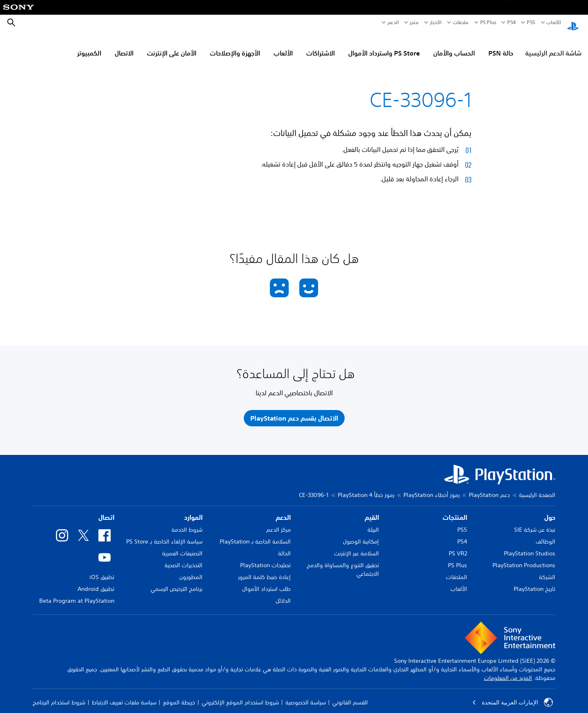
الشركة (547, 569)
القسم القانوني (350, 695)
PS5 (462, 522)
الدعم (393, 22)
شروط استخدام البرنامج (59, 695)
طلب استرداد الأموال (266, 581)
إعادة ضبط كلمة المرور (264, 569)
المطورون (191, 569)
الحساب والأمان (454, 45)
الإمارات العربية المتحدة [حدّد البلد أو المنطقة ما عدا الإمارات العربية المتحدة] (512, 695)
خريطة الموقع (179, 695)
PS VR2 (458, 546)
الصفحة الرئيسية (537, 487)
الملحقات (457, 569)
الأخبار (436, 22)
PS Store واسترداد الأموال (384, 45)
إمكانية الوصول (361, 534)
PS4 (511, 22)
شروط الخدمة (187, 522)
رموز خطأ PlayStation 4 (366, 487)
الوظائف (546, 534)
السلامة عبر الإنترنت (356, 546)
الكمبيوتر (89, 45)
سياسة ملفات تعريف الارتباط (124, 695)
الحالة (284, 546)
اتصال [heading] (106, 510)
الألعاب (553, 22)
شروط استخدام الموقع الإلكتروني (240, 695)
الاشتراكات (321, 45)
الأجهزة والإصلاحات (235, 45)
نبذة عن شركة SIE (535, 522)
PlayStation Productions (524, 557)
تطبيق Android (96, 581)
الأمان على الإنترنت (172, 45)
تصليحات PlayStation (265, 557)
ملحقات (461, 22)
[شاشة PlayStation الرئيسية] (573, 23)
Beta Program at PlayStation (77, 593)
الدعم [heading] (283, 510)
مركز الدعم (278, 522)
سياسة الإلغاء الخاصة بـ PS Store (164, 534)
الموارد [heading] (193, 510)
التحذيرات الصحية (184, 557)
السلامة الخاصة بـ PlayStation (255, 534)
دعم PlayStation (489, 487)
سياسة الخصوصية (306, 695)
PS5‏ (531, 22)
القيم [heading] (372, 510)
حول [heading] (550, 510)
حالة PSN (501, 45)
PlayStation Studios (530, 546)
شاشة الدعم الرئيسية (553, 45)
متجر (414, 22)
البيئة (373, 522)
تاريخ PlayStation (535, 581)
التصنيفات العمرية (182, 546)
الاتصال (124, 45)
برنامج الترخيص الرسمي (177, 581)
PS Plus (488, 22)
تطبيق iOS (102, 569)
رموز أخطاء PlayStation (432, 487)
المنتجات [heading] (455, 510)
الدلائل (283, 593)
